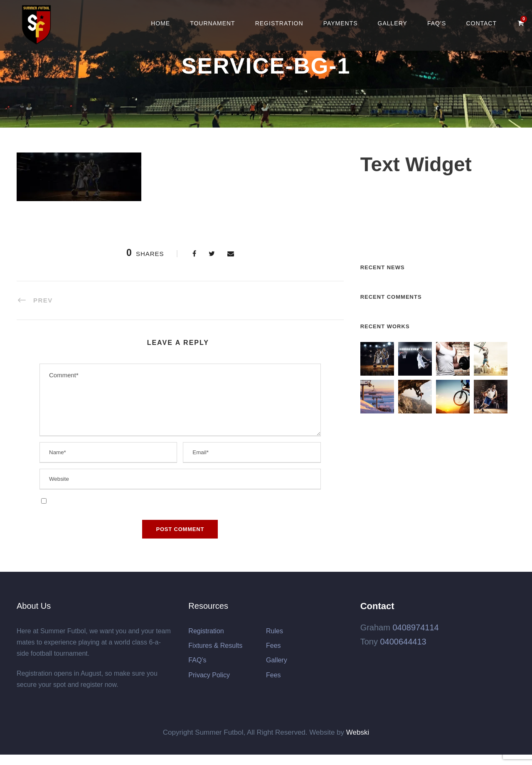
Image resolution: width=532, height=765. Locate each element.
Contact (481, 23)
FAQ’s (437, 23)
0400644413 (403, 642)
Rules (275, 631)
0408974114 (415, 627)
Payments (341, 23)
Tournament (213, 23)
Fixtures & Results (215, 646)
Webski (358, 732)
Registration (279, 23)
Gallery (393, 23)
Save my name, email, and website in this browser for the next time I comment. (157, 501)
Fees (273, 646)
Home (160, 23)
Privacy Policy (209, 675)
